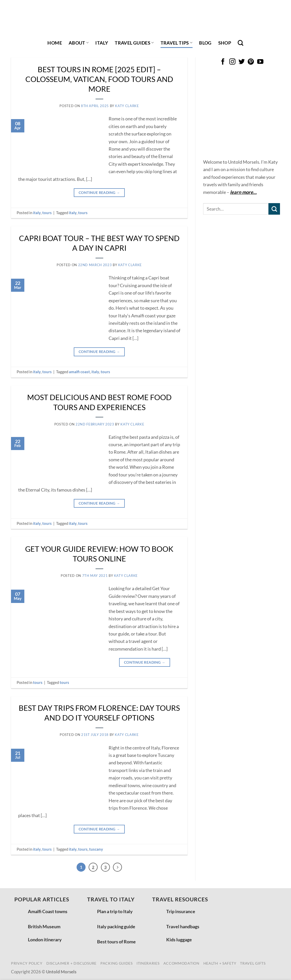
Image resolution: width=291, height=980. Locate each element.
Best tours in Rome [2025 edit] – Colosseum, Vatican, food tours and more (99, 79)
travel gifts (253, 964)
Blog (205, 43)
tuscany (96, 849)
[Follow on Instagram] (232, 62)
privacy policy (27, 964)
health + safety (220, 964)
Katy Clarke (127, 106)
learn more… (243, 192)
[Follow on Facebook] (223, 62)
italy (102, 43)
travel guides (134, 43)
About (79, 43)
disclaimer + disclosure (71, 964)
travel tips (177, 43)
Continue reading (99, 193)
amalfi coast (79, 372)
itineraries (148, 964)
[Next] (119, 868)
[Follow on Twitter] (242, 62)
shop (225, 43)
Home (55, 43)
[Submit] (274, 209)
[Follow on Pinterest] (251, 62)
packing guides (117, 964)
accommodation (181, 964)
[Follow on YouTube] (260, 62)
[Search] (241, 43)
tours (47, 213)
